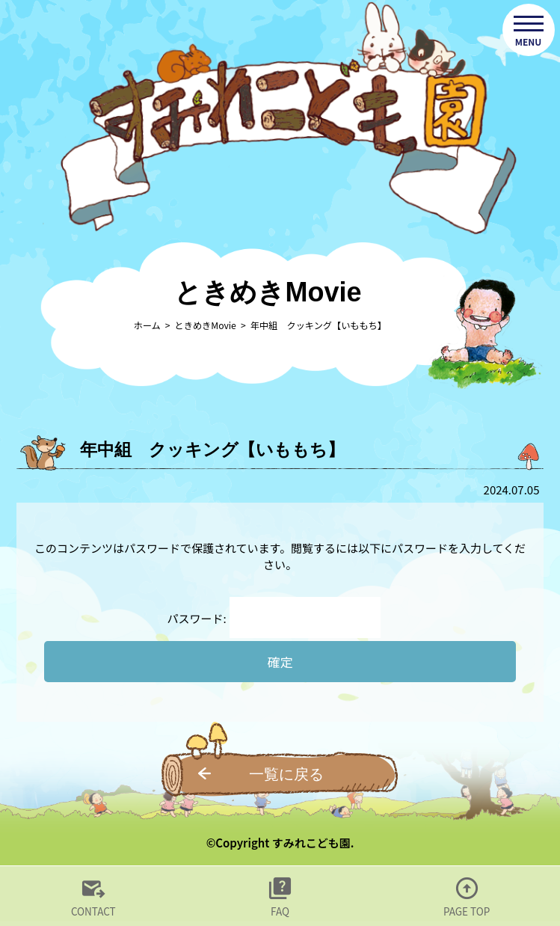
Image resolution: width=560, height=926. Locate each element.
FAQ (280, 911)
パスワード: (274, 618)
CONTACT (93, 911)
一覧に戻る (286, 774)
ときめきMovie (206, 325)
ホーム (147, 325)
